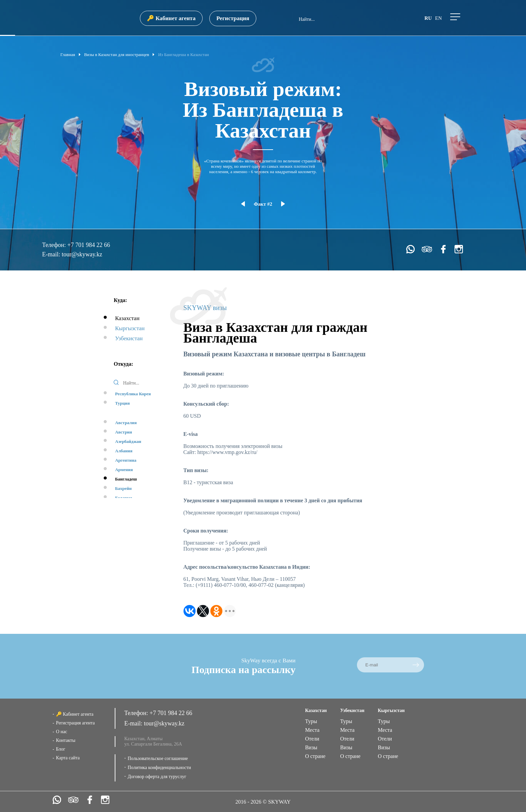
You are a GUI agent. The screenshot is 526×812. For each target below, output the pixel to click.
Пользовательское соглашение (158, 758)
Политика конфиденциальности (159, 768)
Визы (311, 747)
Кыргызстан (130, 328)
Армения (124, 470)
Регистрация (233, 18)
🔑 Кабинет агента (171, 18)
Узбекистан (129, 338)
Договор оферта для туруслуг (157, 777)
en (438, 18)
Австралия (126, 423)
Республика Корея (133, 394)
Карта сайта (68, 758)
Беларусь (124, 498)
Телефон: (55, 245)
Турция (122, 403)
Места (312, 730)
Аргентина (126, 460)
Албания (124, 451)
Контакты (66, 740)
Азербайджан (128, 441)
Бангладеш (126, 479)
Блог (61, 749)
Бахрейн (123, 488)
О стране (315, 756)
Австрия (124, 432)
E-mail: (52, 254)
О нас (62, 732)
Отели (312, 739)
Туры (311, 721)
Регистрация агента (75, 723)
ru (428, 18)
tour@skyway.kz (82, 254)
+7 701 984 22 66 (89, 245)
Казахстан (127, 318)
